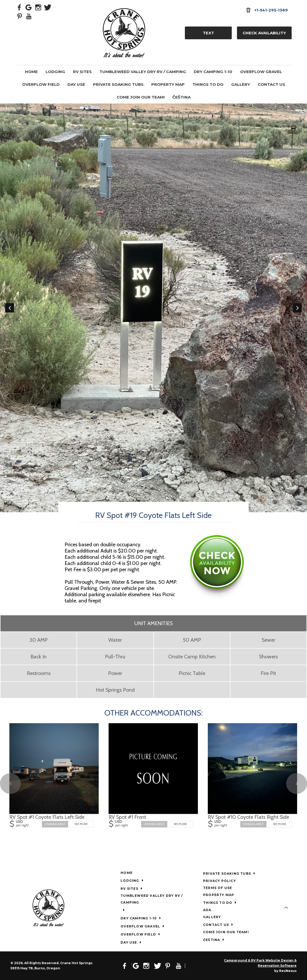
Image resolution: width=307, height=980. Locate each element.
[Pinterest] (20, 16)
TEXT (208, 33)
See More (81, 824)
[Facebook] (20, 7)
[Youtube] (29, 16)
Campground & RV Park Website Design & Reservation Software (260, 963)
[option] (153, 308)
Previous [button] (10, 308)
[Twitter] (48, 7)
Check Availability (264, 33)
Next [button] (297, 308)
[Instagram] (38, 7)
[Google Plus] (29, 7)
